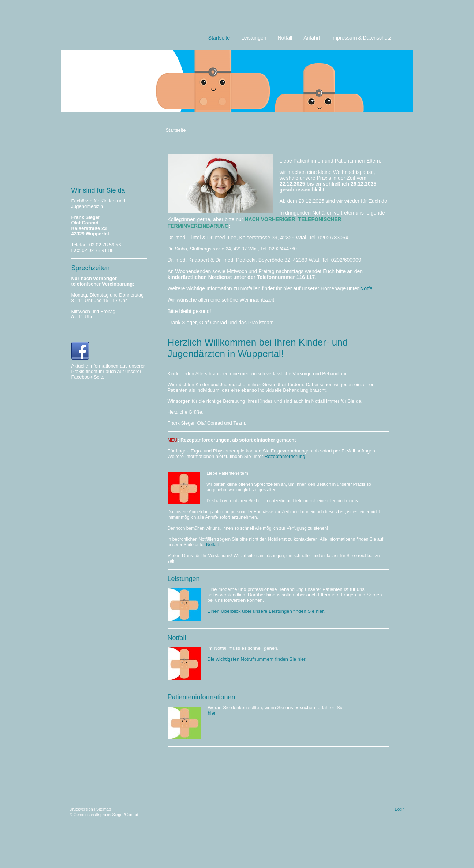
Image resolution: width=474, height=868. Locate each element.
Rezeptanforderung (285, 456)
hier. (212, 713)
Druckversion (82, 809)
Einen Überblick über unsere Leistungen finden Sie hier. (266, 611)
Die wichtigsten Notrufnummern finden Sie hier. (257, 659)
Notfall (367, 288)
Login (400, 809)
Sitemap (104, 809)
